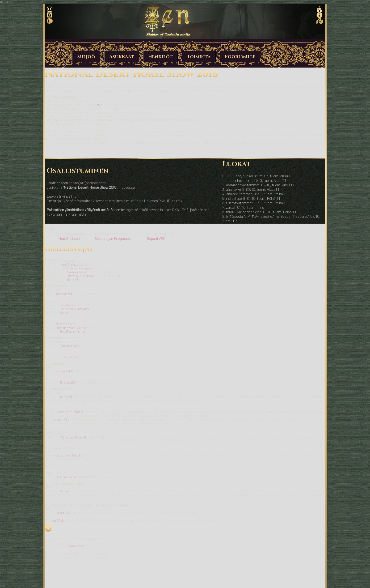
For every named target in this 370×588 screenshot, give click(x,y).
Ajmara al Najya (76, 272)
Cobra (64, 313)
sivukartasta (76, 546)
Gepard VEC (62, 513)
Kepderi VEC (61, 419)
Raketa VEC (68, 383)
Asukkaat (122, 57)
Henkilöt (160, 57)
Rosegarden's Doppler (68, 455)
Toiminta (199, 57)
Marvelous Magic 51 (80, 276)
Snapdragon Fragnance (78, 268)
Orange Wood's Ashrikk (72, 328)
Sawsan (65, 491)
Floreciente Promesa (70, 412)
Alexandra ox (72, 357)
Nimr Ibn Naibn (65, 324)
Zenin (99, 105)
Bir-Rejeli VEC (64, 371)
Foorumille (240, 57)
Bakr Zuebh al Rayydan (74, 309)
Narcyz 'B (73, 280)
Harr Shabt (58, 520)
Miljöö (86, 57)
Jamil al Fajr (67, 305)
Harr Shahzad (69, 264)
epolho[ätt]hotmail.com (87, 183)
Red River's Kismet (73, 332)
